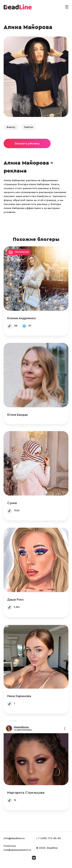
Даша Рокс (16, 599)
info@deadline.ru (14, 838)
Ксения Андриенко (22, 318)
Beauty (11, 127)
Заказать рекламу (27, 143)
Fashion (29, 127)
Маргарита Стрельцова (26, 793)
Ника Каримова (19, 696)
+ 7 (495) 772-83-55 (48, 838)
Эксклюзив (22, 252)
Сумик (12, 503)
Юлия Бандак (18, 415)
